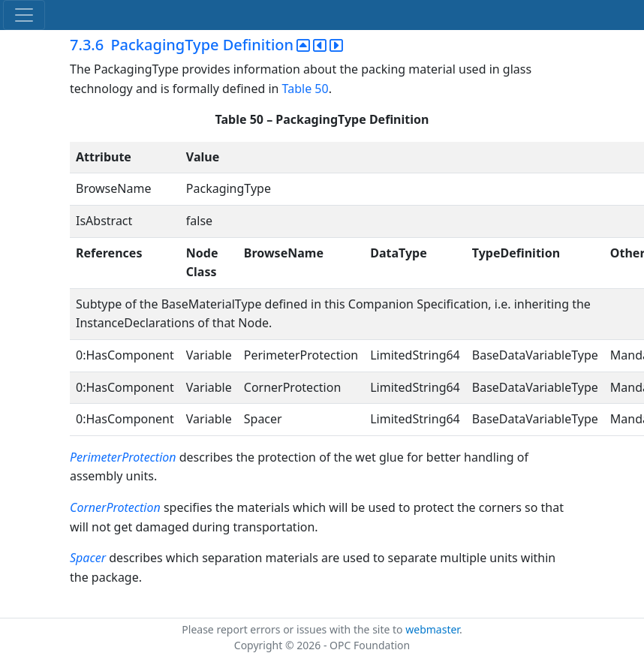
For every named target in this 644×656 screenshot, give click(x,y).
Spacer (88, 558)
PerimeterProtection (123, 457)
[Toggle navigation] (24, 15)
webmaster (432, 629)
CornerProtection (115, 507)
